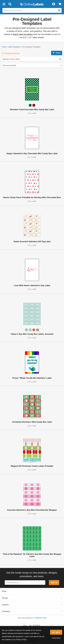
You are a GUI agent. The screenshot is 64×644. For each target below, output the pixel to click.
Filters (57, 53)
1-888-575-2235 (40, 618)
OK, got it (56, 632)
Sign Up (54, 582)
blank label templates (23, 34)
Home (4, 47)
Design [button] (5, 598)
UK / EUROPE (35, 625)
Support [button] (5, 605)
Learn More (56, 638)
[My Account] (54, 4)
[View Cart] (60, 4)
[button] (4, 4)
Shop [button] (4, 591)
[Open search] (59, 10)
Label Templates (14, 47)
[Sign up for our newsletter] (25, 583)
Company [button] (6, 611)
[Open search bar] (10, 4)
